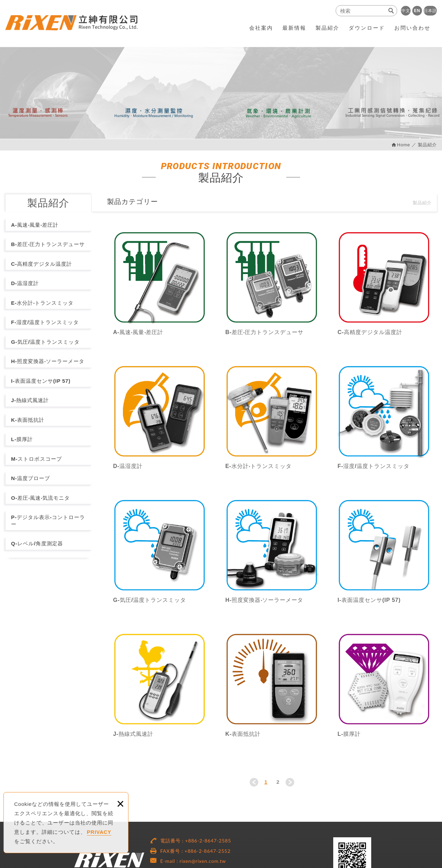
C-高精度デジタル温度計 (41, 264)
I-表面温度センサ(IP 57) (41, 381)
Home (404, 145)
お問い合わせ (412, 28)
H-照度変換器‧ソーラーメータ (48, 361)
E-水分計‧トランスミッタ (42, 303)
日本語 (430, 11)
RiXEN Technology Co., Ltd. (72, 23)
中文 (406, 11)
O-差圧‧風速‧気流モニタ (40, 498)
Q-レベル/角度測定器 (37, 543)
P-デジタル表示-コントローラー (48, 521)
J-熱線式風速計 (30, 400)
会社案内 (261, 28)
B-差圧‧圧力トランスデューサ (48, 244)
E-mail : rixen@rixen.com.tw (193, 861)
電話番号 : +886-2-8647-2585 (196, 841)
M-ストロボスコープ (36, 459)
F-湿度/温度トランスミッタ (45, 322)
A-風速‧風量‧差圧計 (35, 225)
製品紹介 (328, 28)
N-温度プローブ (31, 478)
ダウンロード (367, 28)
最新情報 (294, 28)
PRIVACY (99, 832)
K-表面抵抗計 (28, 420)
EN (417, 11)
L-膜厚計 (22, 439)
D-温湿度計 (25, 283)
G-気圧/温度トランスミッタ (45, 342)
